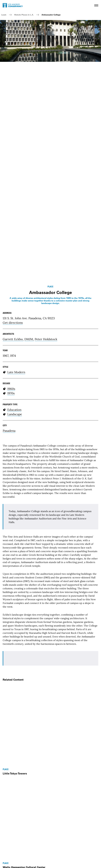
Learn (4, 15)
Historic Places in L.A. (24, 15)
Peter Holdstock (46, 339)
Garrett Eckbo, (13, 339)
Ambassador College (51, 15)
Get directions (13, 323)
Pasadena (9, 431)
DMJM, (29, 339)
